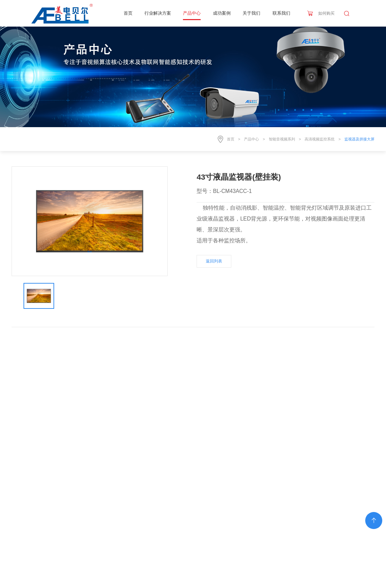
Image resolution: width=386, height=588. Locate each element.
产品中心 (192, 13)
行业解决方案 (158, 13)
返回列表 (214, 261)
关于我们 (251, 13)
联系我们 (281, 13)
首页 (128, 13)
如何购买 (326, 13)
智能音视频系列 (282, 139)
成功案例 (222, 13)
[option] (90, 221)
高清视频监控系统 (320, 139)
